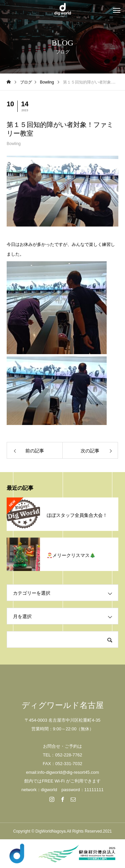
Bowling (14, 144)
